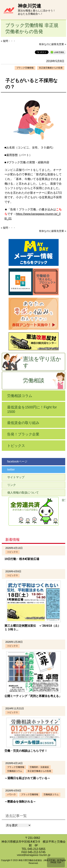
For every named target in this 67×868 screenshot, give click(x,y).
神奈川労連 (29, 6)
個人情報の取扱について (23, 493)
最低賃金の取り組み (23, 423)
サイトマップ (16, 477)
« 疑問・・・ (8, 41)
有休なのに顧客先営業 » (53, 44)
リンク (12, 485)
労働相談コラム (20, 396)
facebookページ (17, 461)
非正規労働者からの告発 (51, 68)
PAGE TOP (56, 862)
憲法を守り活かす (42, 362)
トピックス (16, 446)
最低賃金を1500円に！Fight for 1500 (32, 409)
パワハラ (11, 794)
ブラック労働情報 (25, 68)
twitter (11, 470)
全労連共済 (63, 500)
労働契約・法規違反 (39, 767)
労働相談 (34, 380)
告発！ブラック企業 (23, 434)
